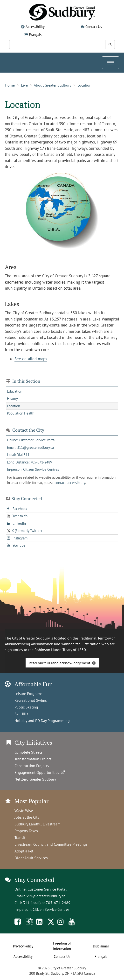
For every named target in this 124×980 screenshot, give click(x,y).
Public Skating (26, 707)
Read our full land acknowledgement (59, 663)
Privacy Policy (23, 946)
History (12, 398)
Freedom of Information (62, 946)
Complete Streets (28, 752)
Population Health (21, 413)
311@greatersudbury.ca (46, 896)
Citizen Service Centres (51, 909)
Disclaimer (101, 946)
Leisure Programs (28, 694)
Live (24, 85)
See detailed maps (31, 359)
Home (10, 85)
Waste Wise (24, 810)
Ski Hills (21, 714)
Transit (20, 837)
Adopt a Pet (24, 851)
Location (84, 85)
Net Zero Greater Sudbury (35, 779)
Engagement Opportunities (40, 772)
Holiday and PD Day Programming (42, 721)
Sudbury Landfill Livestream (38, 824)
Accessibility (35, 27)
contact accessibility (70, 483)
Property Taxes (26, 831)
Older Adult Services (31, 858)
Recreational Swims (31, 700)
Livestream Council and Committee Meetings (51, 844)
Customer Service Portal (47, 889)
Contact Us (94, 27)
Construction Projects (32, 766)
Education (15, 391)
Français (35, 35)
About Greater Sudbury (52, 85)
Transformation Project (33, 759)
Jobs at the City (27, 817)
